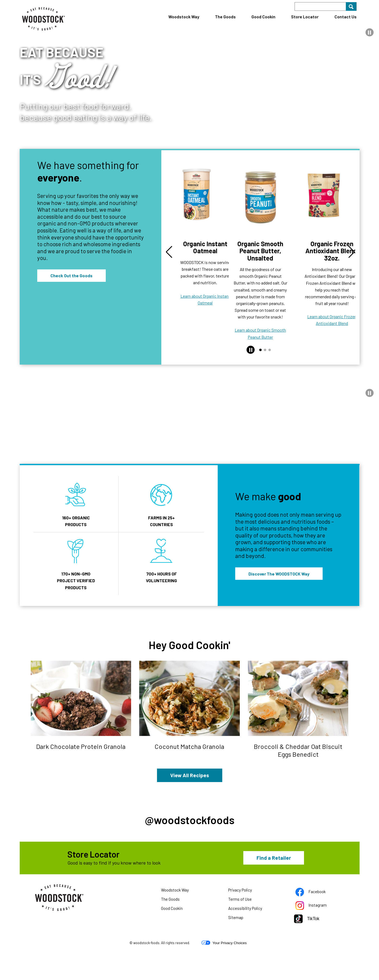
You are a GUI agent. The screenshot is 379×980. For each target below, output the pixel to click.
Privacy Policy (247, 918)
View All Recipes (190, 723)
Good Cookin (263, 17)
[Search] (326, 6)
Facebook (317, 920)
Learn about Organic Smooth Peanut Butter (260, 282)
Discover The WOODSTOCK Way (279, 521)
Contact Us (346, 17)
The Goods (225, 17)
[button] (370, 32)
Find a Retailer (274, 885)
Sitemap (236, 945)
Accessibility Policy (252, 937)
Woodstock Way (184, 17)
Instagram (318, 933)
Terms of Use (247, 927)
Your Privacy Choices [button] (224, 970)
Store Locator (305, 17)
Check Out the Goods (71, 275)
